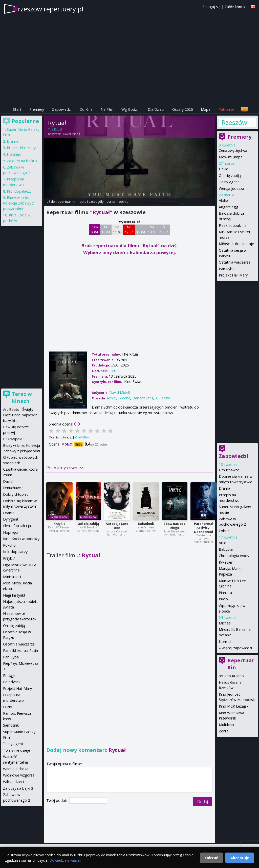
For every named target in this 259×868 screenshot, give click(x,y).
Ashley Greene (118, 398)
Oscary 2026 (182, 109)
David (224, 169)
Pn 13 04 (141, 230)
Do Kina (86, 109)
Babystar (226, 549)
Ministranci (12, 577)
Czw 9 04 (95, 230)
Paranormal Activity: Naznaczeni (204, 528)
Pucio (223, 599)
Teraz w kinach (22, 398)
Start (17, 109)
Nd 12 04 (129, 230)
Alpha (223, 200)
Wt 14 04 (152, 230)
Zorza (224, 731)
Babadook (146, 524)
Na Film (107, 109)
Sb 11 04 (117, 230)
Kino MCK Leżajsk (234, 706)
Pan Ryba (227, 269)
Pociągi (9, 676)
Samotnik (11, 725)
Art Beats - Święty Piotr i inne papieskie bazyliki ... (20, 415)
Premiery (37, 109)
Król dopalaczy (19, 191)
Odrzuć (211, 858)
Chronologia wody (234, 556)
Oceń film (82, 437)
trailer (111, 201)
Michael (225, 623)
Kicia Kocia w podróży (21, 539)
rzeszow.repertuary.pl (51, 9)
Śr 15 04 (164, 230)
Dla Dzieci (156, 109)
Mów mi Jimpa (231, 157)
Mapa (206, 109)
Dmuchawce (229, 470)
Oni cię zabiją (88, 524)
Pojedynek (12, 682)
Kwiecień (226, 562)
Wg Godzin (131, 109)
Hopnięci (14, 154)
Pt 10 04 (106, 230)
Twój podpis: (58, 800)
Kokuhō (9, 545)
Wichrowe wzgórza (19, 775)
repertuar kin (66, 201)
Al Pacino (163, 398)
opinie (124, 201)
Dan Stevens (143, 398)
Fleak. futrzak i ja (233, 225)
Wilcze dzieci (13, 782)
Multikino (226, 725)
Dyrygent (11, 519)
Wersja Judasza (231, 188)
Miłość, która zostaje (236, 244)
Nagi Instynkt (14, 595)
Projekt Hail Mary (233, 275)
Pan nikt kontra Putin (20, 650)
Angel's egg (229, 207)
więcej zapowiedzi (237, 648)
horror (114, 371)
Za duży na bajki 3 (22, 161)
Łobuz (224, 531)
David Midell (71, 134)
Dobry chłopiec (16, 494)
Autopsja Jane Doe (117, 526)
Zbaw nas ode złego (175, 526)
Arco (223, 543)
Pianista (225, 593)
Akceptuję (240, 858)
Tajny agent (229, 182)
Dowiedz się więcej (65, 860)
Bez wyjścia (13, 439)
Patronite (226, 109)
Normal (225, 642)
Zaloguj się (211, 7)
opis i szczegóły (92, 201)
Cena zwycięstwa (233, 150)
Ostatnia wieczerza (235, 262)
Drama (224, 488)
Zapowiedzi (62, 109)
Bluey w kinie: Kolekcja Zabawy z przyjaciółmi (18, 203)
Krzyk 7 (59, 524)
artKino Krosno (231, 676)
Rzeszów (234, 122)
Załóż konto (235, 7)
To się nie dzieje (17, 750)
